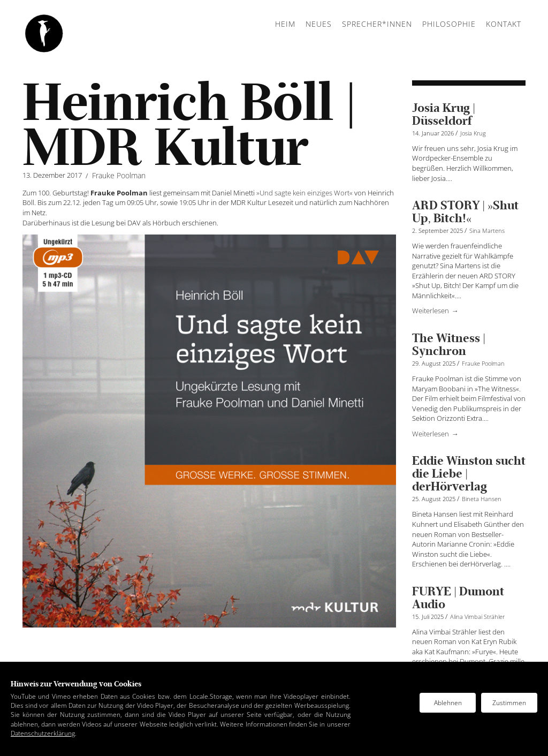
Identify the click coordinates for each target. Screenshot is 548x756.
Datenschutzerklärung (43, 733)
